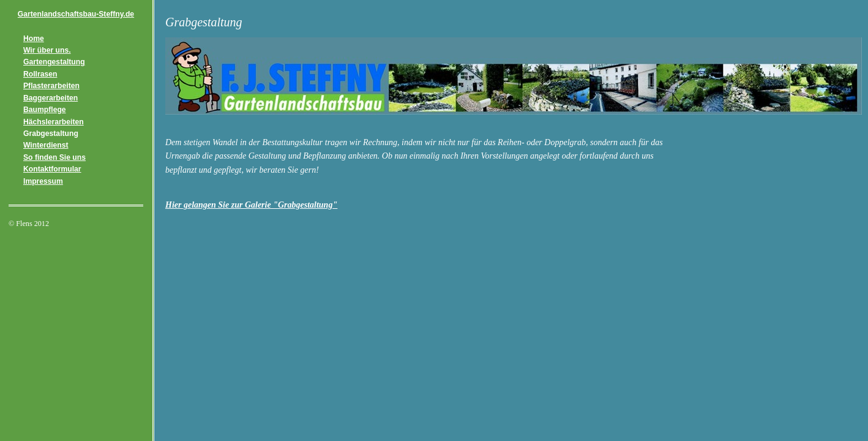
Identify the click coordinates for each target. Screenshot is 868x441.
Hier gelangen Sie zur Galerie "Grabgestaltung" (251, 205)
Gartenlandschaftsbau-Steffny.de (76, 14)
